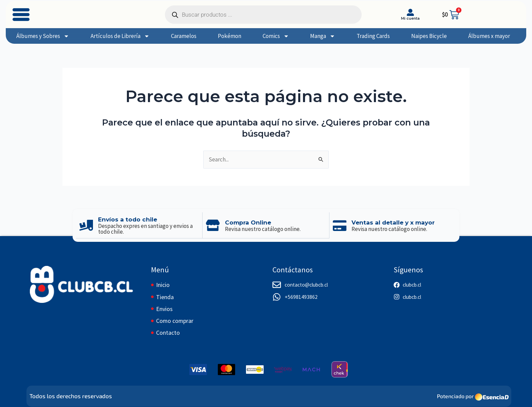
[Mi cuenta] (410, 12)
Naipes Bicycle (429, 36)
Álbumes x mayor (489, 36)
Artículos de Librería (120, 36)
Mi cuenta (410, 18)
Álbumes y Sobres (43, 36)
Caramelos (184, 36)
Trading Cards (373, 36)
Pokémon (230, 36)
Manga (323, 36)
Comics (276, 36)
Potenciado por (454, 395)
